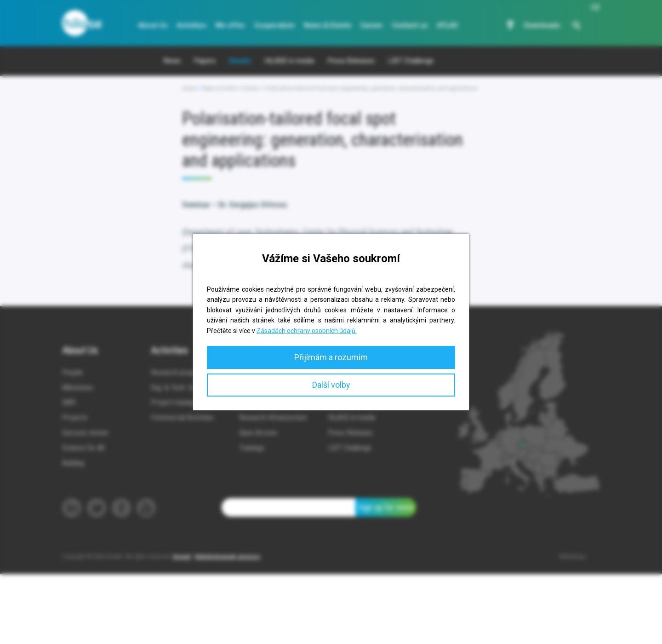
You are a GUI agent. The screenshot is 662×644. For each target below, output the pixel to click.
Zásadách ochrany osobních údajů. (307, 331)
